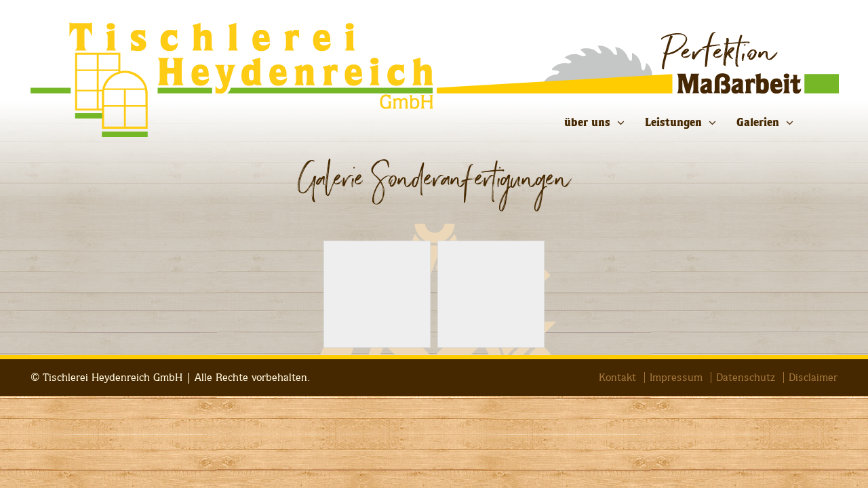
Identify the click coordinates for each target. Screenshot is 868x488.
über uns (587, 122)
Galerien (758, 122)
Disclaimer (813, 378)
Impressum (676, 378)
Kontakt (617, 378)
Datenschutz (746, 378)
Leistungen (673, 122)
